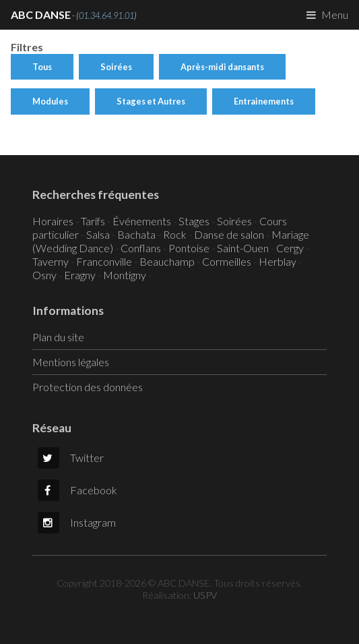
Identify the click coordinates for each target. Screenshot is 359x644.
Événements (142, 221)
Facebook (77, 490)
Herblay (278, 261)
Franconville (104, 261)
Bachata (136, 234)
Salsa (98, 234)
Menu (335, 14)
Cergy (290, 248)
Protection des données (88, 387)
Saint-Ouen (243, 248)
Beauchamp (167, 261)
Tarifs (93, 221)
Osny (44, 275)
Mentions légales (71, 362)
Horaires (53, 221)
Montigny (125, 275)
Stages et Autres (151, 101)
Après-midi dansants (222, 67)
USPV (205, 595)
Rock (175, 234)
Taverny (51, 261)
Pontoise (189, 248)
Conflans (141, 248)
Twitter (71, 458)
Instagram (77, 522)
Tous (42, 67)
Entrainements (264, 101)
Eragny (80, 275)
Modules (50, 101)
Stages (194, 221)
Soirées (116, 67)
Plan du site (58, 337)
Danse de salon (229, 234)
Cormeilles (227, 261)
